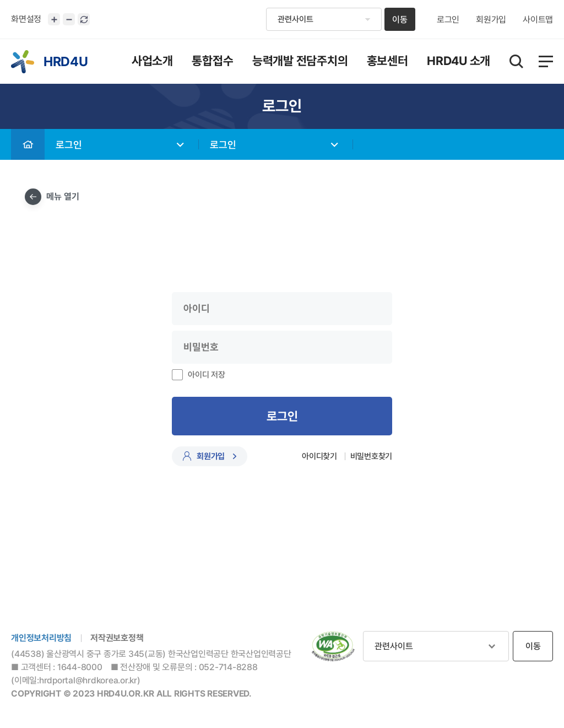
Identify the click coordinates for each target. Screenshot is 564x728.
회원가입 (491, 20)
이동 (400, 20)
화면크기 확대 (54, 19)
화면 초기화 (84, 19)
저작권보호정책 (117, 638)
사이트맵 (538, 20)
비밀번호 (0, 129)
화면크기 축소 (69, 19)
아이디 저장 (207, 375)
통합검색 (516, 61)
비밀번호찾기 (372, 456)
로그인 (448, 20)
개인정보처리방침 (41, 638)
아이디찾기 (319, 456)
